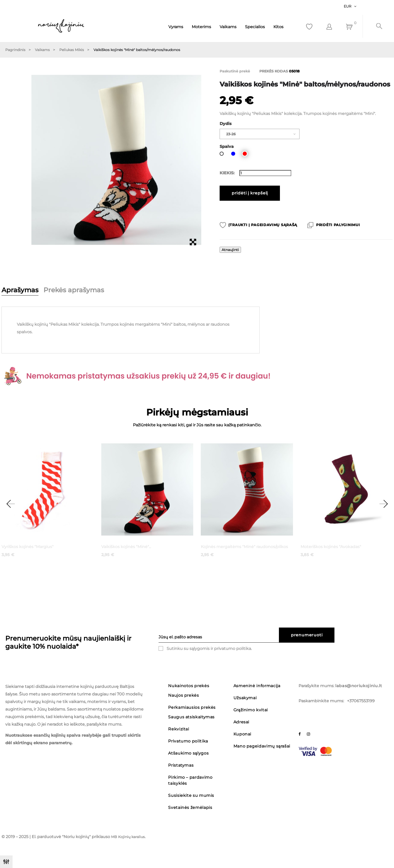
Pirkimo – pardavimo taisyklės (190, 780)
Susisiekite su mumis (191, 795)
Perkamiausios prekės (192, 707)
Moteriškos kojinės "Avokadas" (331, 547)
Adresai (241, 722)
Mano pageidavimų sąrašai (262, 746)
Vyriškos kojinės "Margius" (28, 547)
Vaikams (228, 27)
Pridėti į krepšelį (250, 193)
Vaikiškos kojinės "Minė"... (126, 547)
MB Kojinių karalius (128, 837)
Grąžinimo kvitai (251, 710)
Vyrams (176, 27)
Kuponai (242, 734)
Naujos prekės (183, 695)
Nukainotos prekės (189, 686)
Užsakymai (245, 698)
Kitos (278, 27)
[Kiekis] (265, 173)
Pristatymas (181, 765)
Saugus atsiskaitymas (191, 717)
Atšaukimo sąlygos (188, 753)
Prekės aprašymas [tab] (74, 290)
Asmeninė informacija (257, 686)
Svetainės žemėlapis (190, 808)
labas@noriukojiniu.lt (359, 686)
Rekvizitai (179, 729)
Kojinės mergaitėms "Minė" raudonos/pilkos (244, 547)
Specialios (255, 27)
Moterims (201, 27)
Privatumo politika (188, 741)
